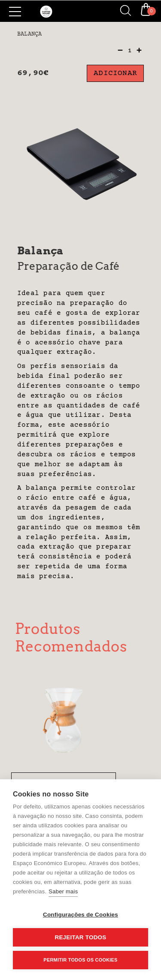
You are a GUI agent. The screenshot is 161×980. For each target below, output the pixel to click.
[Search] (122, 11)
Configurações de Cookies (80, 915)
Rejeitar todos (80, 937)
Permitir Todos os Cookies (80, 960)
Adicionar (115, 73)
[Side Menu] (15, 12)
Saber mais (63, 891)
